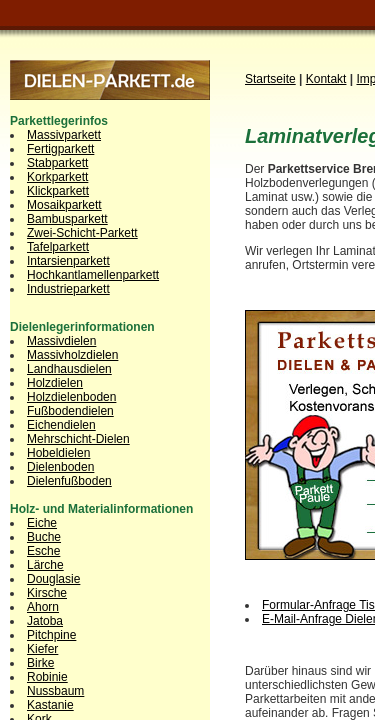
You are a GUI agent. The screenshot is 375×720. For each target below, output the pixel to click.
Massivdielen (61, 341)
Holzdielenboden (71, 397)
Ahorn (43, 607)
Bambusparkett (67, 219)
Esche (43, 551)
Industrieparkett (68, 289)
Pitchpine (51, 635)
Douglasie (53, 579)
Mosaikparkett (64, 205)
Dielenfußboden (69, 481)
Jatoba (45, 621)
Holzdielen (55, 383)
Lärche (45, 565)
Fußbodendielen (70, 411)
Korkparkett (57, 177)
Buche (44, 537)
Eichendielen (61, 425)
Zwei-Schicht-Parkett (82, 233)
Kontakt (326, 79)
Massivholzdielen (72, 355)
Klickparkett (58, 191)
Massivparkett (64, 135)
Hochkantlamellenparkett (93, 275)
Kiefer (42, 649)
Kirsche (47, 593)
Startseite (270, 79)
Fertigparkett (60, 149)
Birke (40, 663)
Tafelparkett (58, 247)
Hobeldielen (58, 453)
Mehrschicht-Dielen (78, 439)
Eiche (42, 523)
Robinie (47, 677)
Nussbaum (55, 691)
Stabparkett (57, 163)
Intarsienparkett (68, 261)
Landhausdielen (69, 369)
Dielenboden (60, 467)
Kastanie (50, 705)
